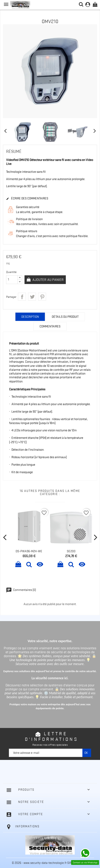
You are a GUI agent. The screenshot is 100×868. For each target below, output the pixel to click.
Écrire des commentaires (27, 199)
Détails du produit (65, 317)
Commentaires (50, 326)
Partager (22, 297)
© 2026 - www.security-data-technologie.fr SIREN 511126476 (50, 863)
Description (30, 317)
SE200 (71, 551)
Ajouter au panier (48, 280)
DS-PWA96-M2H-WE (29, 551)
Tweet (32, 297)
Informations (27, 826)
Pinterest (42, 297)
